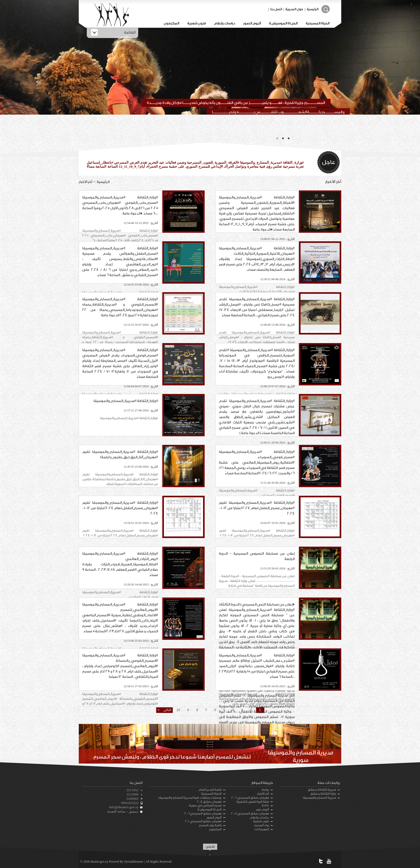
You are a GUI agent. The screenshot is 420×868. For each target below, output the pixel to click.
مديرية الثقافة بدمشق (322, 790)
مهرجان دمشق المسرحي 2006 (250, 798)
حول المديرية (294, 9)
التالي (167, 710)
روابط (265, 790)
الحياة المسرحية (318, 23)
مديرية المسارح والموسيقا (319, 798)
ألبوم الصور (252, 23)
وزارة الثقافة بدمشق (323, 794)
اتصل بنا (276, 9)
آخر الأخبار (263, 794)
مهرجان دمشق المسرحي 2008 (250, 813)
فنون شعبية (197, 23)
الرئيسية (313, 9)
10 (178, 710)
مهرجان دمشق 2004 (209, 802)
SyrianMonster (134, 862)
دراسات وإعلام (225, 23)
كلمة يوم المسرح (210, 825)
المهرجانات (262, 829)
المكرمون (171, 23)
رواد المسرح (262, 825)
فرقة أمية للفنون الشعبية (253, 802)
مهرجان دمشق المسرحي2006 (203, 813)
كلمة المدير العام (210, 790)
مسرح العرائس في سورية (205, 805)
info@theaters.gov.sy (124, 807)
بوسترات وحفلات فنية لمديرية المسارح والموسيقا (190, 798)
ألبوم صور (262, 809)
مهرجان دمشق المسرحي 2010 (203, 821)
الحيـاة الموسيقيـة (283, 23)
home (265, 805)
